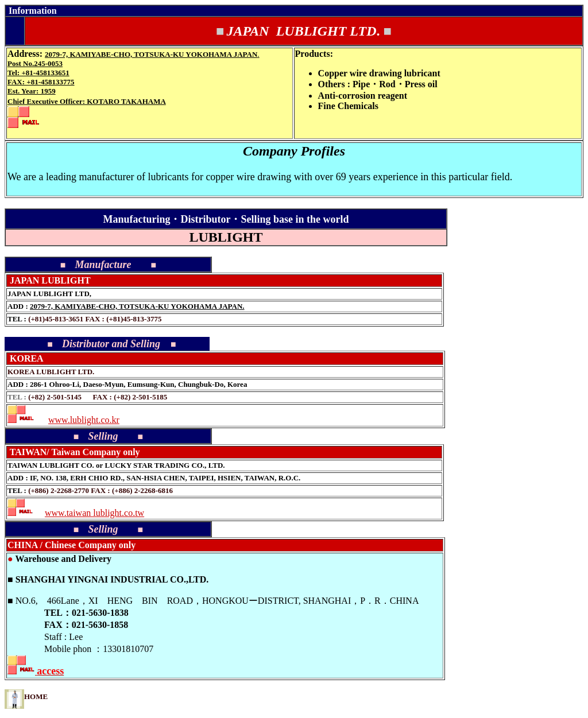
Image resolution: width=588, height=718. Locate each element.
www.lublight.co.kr (84, 420)
